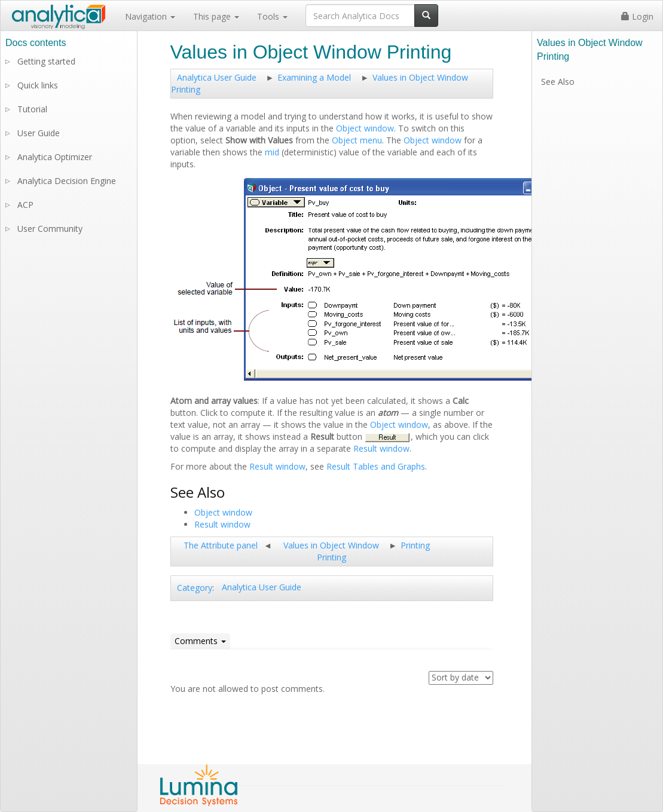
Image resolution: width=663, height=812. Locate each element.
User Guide (39, 133)
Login (637, 16)
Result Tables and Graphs (376, 466)
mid (272, 152)
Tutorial (32, 109)
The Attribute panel (221, 545)
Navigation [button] (150, 16)
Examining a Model (314, 77)
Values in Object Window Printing (331, 551)
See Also (558, 82)
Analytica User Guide (217, 77)
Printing (415, 545)
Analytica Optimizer (55, 157)
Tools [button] (272, 16)
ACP (25, 205)
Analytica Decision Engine (67, 181)
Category (195, 588)
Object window (365, 128)
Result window (381, 448)
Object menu (357, 140)
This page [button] (216, 16)
